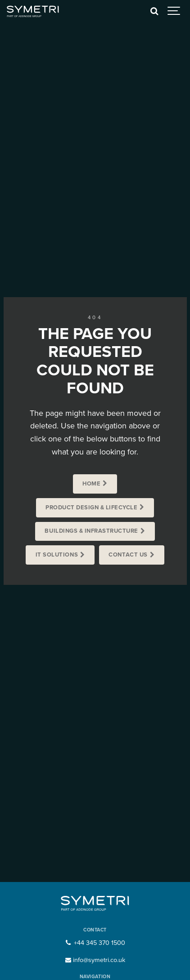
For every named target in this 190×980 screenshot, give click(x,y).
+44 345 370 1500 (95, 943)
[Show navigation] (174, 11)
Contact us (128, 555)
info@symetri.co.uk (95, 960)
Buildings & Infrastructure (91, 531)
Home (91, 484)
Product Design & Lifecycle (91, 508)
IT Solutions (57, 555)
